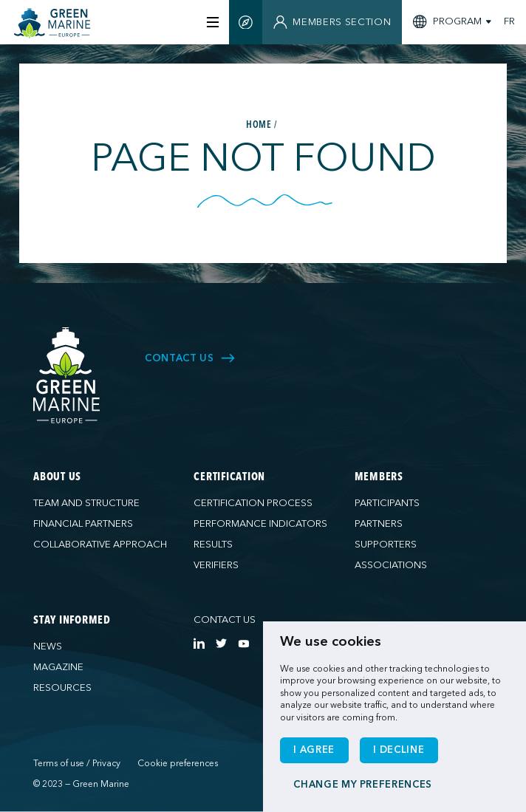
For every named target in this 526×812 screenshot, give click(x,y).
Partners (379, 524)
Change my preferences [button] (363, 785)
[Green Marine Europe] (57, 23)
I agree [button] (314, 750)
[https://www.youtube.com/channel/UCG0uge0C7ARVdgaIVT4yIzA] (243, 643)
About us (57, 478)
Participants (387, 503)
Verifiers (216, 565)
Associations (391, 565)
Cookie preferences (178, 763)
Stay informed (72, 621)
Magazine (58, 667)
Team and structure (86, 503)
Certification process (253, 503)
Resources (62, 688)
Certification (229, 478)
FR (509, 22)
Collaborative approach (100, 545)
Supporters (386, 545)
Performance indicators (260, 524)
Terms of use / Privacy (77, 763)
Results (213, 545)
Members (379, 478)
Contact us (225, 620)
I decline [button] (399, 750)
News (48, 646)
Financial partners (83, 524)
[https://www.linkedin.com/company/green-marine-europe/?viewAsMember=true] (199, 643)
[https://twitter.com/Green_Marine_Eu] (221, 643)
